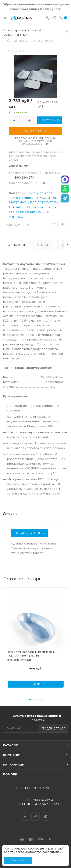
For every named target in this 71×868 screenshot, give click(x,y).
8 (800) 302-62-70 (35, 788)
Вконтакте (25, 813)
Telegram (36, 813)
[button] (30, 699)
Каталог (11, 745)
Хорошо (18, 860)
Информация (15, 765)
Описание (17, 245)
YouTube (46, 813)
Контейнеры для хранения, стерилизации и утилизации (33, 212)
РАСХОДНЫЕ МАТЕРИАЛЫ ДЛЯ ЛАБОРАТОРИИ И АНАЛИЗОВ (35, 202)
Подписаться (54, 729)
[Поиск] (55, 18)
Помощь (11, 774)
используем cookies (24, 848)
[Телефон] (48, 18)
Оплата (44, 245)
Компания (12, 755)
